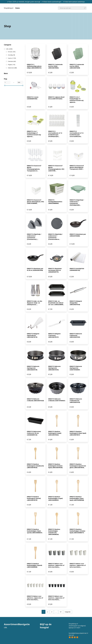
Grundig (11, 55)
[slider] (5, 85)
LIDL (9, 49)
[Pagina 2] (48, 612)
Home (18, 8)
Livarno (12, 58)
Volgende (68, 612)
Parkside (12, 61)
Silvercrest (12, 68)
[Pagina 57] (61, 612)
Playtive (12, 65)
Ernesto (12, 52)
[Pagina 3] (52, 612)
